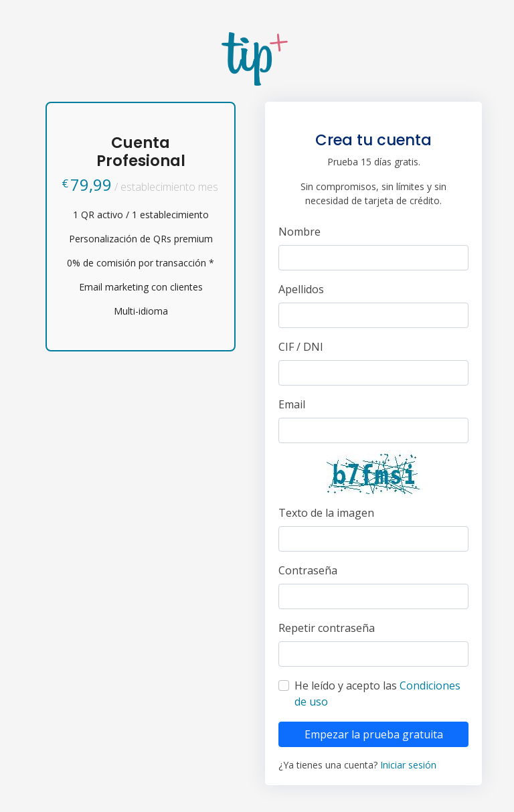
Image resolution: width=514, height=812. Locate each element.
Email (292, 404)
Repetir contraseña (327, 628)
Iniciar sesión (408, 765)
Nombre (299, 232)
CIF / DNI (301, 347)
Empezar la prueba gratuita (374, 734)
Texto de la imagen (326, 513)
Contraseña (308, 570)
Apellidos (301, 289)
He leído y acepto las (377, 694)
